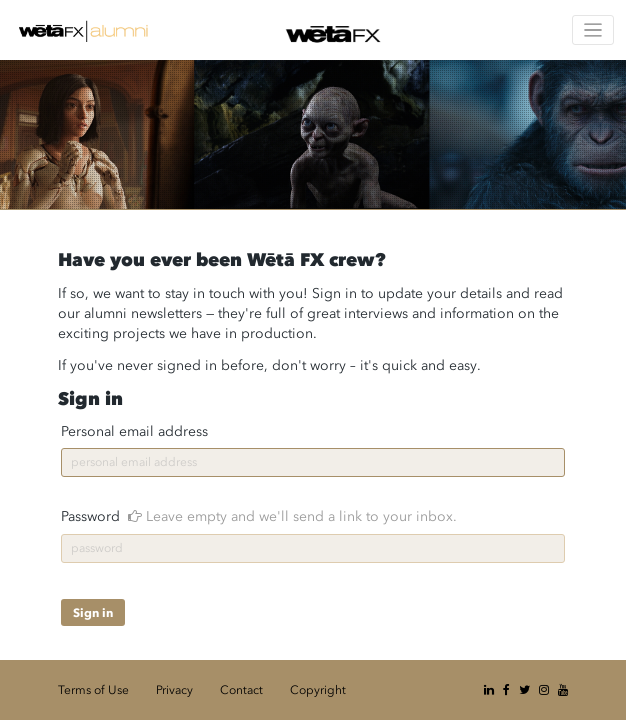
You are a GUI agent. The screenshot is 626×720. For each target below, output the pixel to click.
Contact (241, 690)
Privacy (174, 690)
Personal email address (134, 431)
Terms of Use (93, 690)
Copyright (318, 690)
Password (259, 516)
